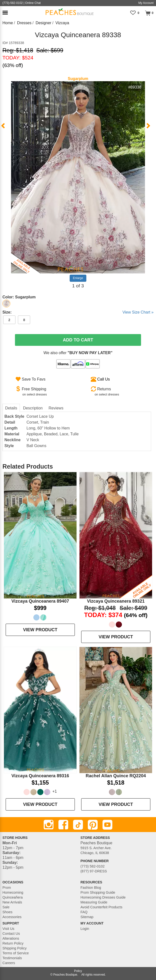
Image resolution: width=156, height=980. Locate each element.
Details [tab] (11, 408)
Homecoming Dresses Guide (103, 897)
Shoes (7, 912)
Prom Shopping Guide (98, 892)
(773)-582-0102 (13, 3)
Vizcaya (62, 23)
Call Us (104, 379)
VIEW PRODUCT (40, 630)
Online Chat (33, 3)
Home (8, 23)
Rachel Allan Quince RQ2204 (116, 776)
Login (85, 929)
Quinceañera (13, 897)
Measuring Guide (94, 902)
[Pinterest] (93, 825)
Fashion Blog (91, 888)
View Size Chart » (138, 312)
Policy (78, 971)
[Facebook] (63, 825)
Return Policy (13, 943)
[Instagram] (49, 825)
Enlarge (78, 278)
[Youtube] (107, 825)
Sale (6, 907)
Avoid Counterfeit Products (101, 907)
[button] (5, 13)
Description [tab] (33, 408)
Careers (9, 963)
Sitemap (87, 917)
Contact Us (11, 934)
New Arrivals (12, 902)
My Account (146, 3)
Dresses (24, 23)
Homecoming (13, 892)
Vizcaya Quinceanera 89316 (40, 776)
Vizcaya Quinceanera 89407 (40, 601)
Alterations (11, 938)
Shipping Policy (14, 948)
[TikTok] (78, 825)
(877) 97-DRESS (94, 871)
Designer (43, 23)
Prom (7, 888)
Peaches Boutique (65, 975)
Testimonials (12, 958)
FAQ (84, 912)
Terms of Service (16, 953)
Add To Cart (78, 340)
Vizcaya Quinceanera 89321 (116, 601)
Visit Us (8, 929)
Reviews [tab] (56, 408)
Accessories (12, 917)
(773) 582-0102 (92, 866)
